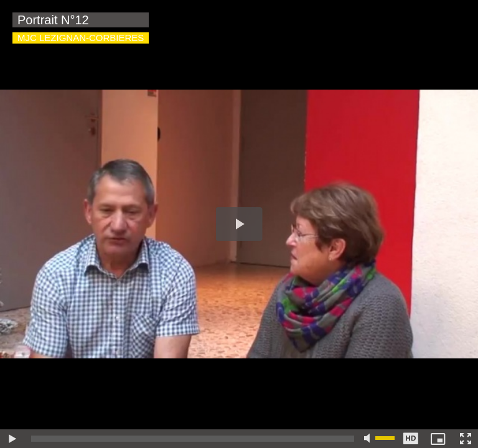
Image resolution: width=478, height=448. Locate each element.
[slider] (193, 439)
